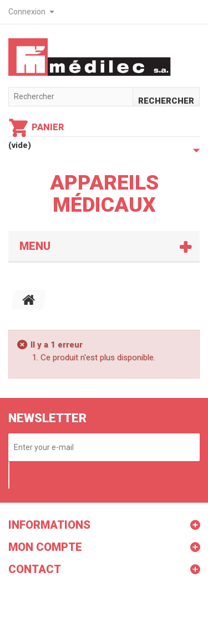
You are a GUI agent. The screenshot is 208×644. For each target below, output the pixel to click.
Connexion (27, 12)
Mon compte (45, 547)
